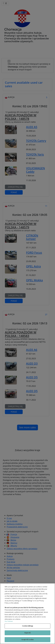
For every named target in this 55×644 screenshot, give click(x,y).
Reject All (27, 633)
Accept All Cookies (27, 640)
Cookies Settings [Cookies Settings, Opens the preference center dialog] (27, 626)
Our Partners (9, 621)
